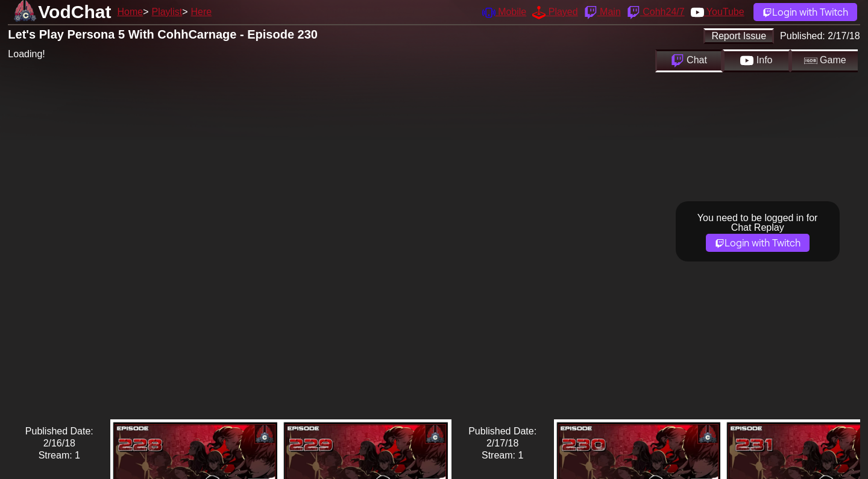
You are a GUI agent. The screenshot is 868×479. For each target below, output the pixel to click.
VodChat (74, 12)
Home (130, 12)
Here (202, 12)
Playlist (167, 12)
